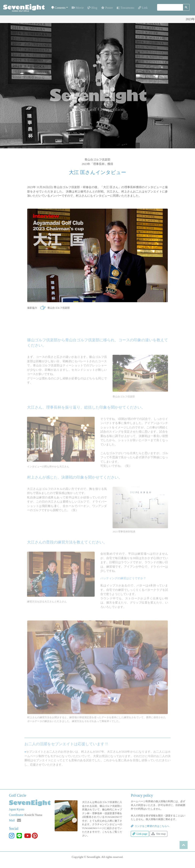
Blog (92, 8)
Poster (107, 8)
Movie (78, 8)
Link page (140, 834)
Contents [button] (58, 8)
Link (143, 8)
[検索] (170, 7)
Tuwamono (125, 8)
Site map (158, 834)
